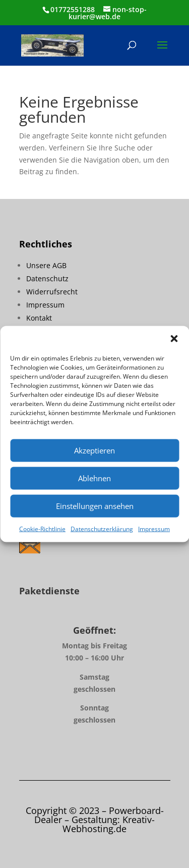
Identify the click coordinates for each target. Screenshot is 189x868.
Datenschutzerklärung (102, 528)
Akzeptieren (94, 450)
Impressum (154, 528)
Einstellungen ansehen (95, 506)
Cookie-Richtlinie (42, 528)
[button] (174, 338)
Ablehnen (94, 478)
